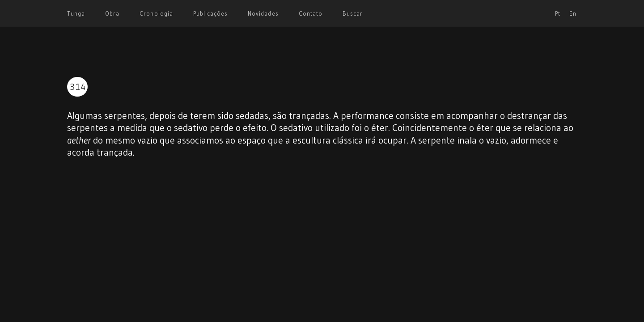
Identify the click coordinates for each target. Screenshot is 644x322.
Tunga (76, 13)
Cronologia (156, 13)
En (573, 13)
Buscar (353, 13)
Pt (558, 13)
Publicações (210, 13)
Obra (112, 13)
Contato (311, 13)
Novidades (263, 13)
